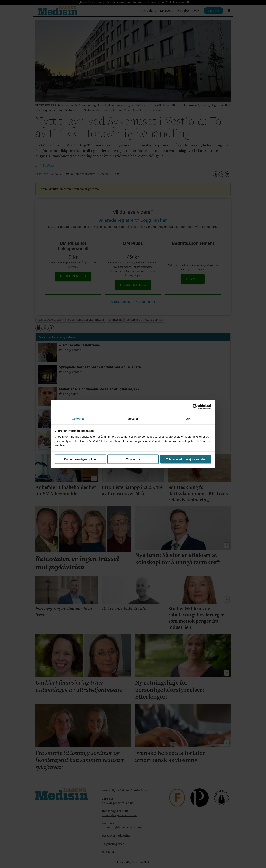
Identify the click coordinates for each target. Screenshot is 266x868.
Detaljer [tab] (133, 419)
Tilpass (133, 459)
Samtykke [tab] (78, 419)
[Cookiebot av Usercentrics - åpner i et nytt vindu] (195, 407)
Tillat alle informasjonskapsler (186, 459)
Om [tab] (188, 419)
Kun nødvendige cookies (80, 459)
